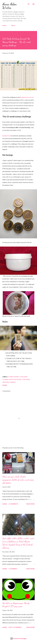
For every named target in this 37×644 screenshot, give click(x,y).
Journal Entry (8, 379)
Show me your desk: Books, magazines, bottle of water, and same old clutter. (18, 480)
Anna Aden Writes (10, 6)
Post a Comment (15, 627)
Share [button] (5, 385)
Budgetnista (6, 136)
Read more (31, 504)
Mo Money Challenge (22, 379)
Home (4, 25)
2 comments (13, 504)
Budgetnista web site (27, 97)
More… (14, 25)
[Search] (29, 4)
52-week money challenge (18, 377)
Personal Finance (9, 382)
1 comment (13, 569)
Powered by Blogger (19, 638)
